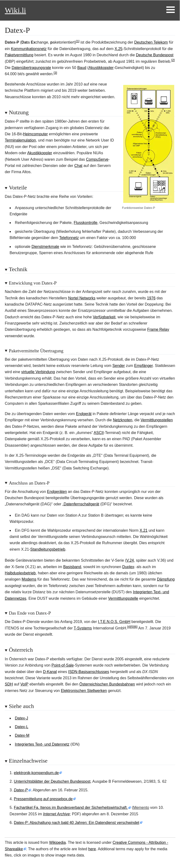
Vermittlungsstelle (123, 598)
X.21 (144, 530)
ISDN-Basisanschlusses (89, 672)
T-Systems (83, 628)
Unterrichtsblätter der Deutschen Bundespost (52, 781)
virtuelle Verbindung (38, 372)
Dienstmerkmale (45, 247)
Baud (82, 68)
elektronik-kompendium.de (36, 773)
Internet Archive (56, 814)
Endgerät (84, 414)
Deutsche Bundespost (155, 55)
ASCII (99, 433)
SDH (9, 684)
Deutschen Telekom (151, 42)
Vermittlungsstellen (157, 420)
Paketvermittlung (19, 55)
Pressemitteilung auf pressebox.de (43, 799)
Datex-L (22, 727)
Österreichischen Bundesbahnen (107, 684)
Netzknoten (123, 420)
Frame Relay (158, 329)
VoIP (24, 684)
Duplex (128, 567)
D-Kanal (50, 672)
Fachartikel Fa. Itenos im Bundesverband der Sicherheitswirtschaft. (71, 808)
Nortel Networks (82, 298)
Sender (119, 366)
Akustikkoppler (101, 68)
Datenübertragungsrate (31, 68)
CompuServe (97, 159)
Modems (29, 579)
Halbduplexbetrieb (20, 573)
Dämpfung (166, 579)
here (92, 849)
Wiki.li (15, 10)
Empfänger (143, 366)
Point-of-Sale (63, 665)
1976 (151, 298)
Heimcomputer (35, 134)
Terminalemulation (20, 140)
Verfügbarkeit (104, 317)
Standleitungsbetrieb (48, 549)
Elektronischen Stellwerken (84, 691)
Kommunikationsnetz (29, 49)
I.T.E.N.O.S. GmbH (114, 622)
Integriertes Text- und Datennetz (42, 744)
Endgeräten (57, 492)
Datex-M (22, 735)
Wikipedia (57, 842)
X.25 (119, 49)
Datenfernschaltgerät (81, 504)
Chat (78, 166)
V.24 (130, 560)
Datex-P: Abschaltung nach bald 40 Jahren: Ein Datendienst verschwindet (77, 823)
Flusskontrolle (86, 223)
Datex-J (21, 718)
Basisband (72, 567)
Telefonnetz (69, 238)
